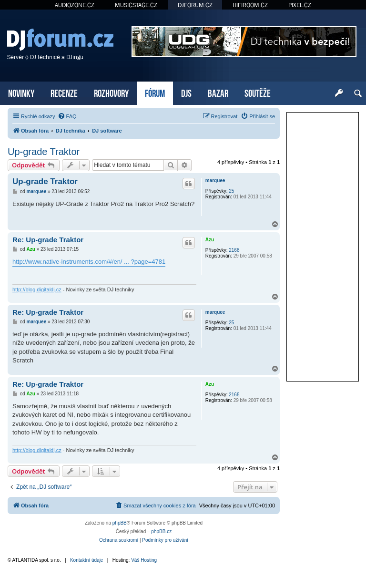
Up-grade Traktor (44, 152)
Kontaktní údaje (87, 560)
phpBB (120, 523)
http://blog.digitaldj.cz (37, 289)
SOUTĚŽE (258, 92)
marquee (215, 181)
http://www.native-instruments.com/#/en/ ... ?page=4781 (89, 262)
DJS (186, 92)
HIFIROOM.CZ (250, 5)
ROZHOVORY (111, 92)
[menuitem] (67, 116)
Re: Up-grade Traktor (48, 240)
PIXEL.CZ (300, 5)
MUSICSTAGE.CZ (136, 5)
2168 (234, 250)
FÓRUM (155, 92)
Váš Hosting (144, 560)
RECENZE (64, 92)
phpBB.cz (161, 531)
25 (231, 191)
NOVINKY (21, 92)
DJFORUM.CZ (195, 5)
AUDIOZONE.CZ (75, 5)
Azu (210, 240)
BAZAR (218, 92)
